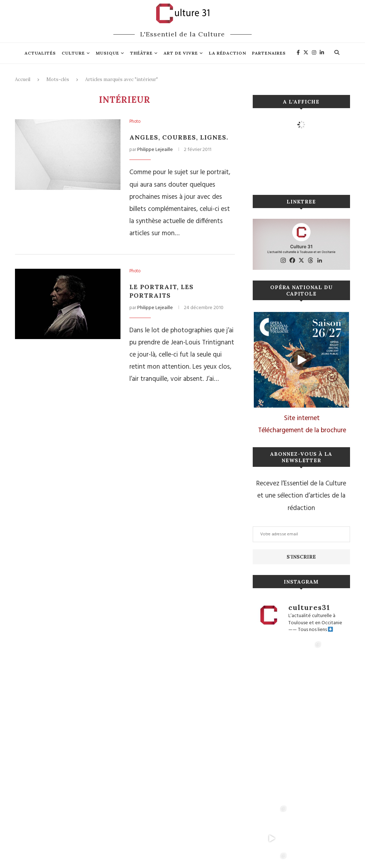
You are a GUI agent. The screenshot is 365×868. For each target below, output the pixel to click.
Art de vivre (181, 53)
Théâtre (141, 53)
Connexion (176, 842)
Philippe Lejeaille (155, 150)
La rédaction (228, 53)
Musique (107, 53)
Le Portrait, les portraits (162, 291)
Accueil (23, 79)
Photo (135, 122)
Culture (73, 53)
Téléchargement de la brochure (302, 430)
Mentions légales (143, 842)
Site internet (302, 418)
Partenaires (269, 53)
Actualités (40, 53)
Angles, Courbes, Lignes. (180, 137)
